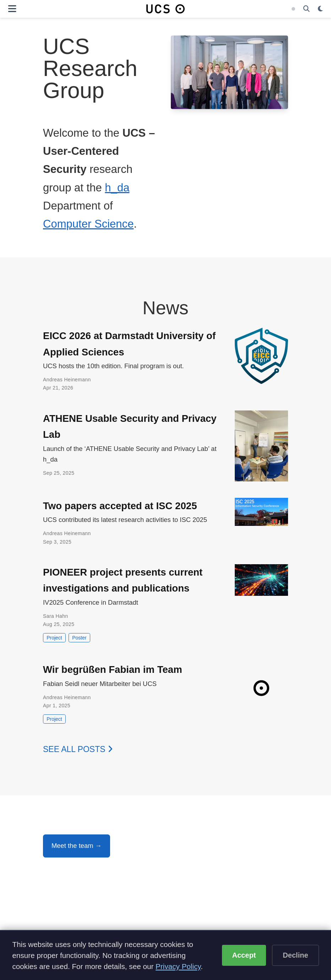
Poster (79, 638)
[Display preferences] (320, 9)
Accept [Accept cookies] (244, 955)
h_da (117, 188)
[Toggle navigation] (12, 9)
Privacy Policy (178, 966)
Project (54, 638)
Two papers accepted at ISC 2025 (120, 506)
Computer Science (88, 224)
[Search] (306, 9)
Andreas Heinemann (67, 380)
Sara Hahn (56, 616)
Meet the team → (77, 846)
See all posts (78, 749)
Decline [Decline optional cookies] (295, 955)
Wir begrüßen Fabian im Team (113, 669)
